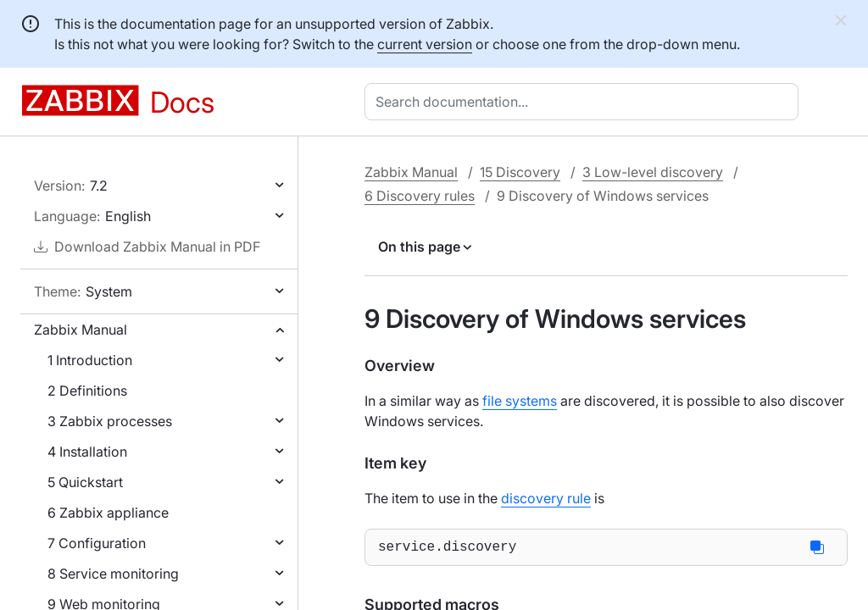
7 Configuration (97, 543)
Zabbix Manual (81, 330)
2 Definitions (87, 391)
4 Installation (87, 452)
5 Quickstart (85, 482)
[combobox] (585, 102)
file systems (520, 401)
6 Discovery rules (420, 196)
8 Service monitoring (113, 574)
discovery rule (546, 498)
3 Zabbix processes (110, 421)
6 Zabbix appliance (108, 513)
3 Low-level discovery (653, 172)
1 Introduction (90, 360)
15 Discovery (520, 172)
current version (425, 44)
